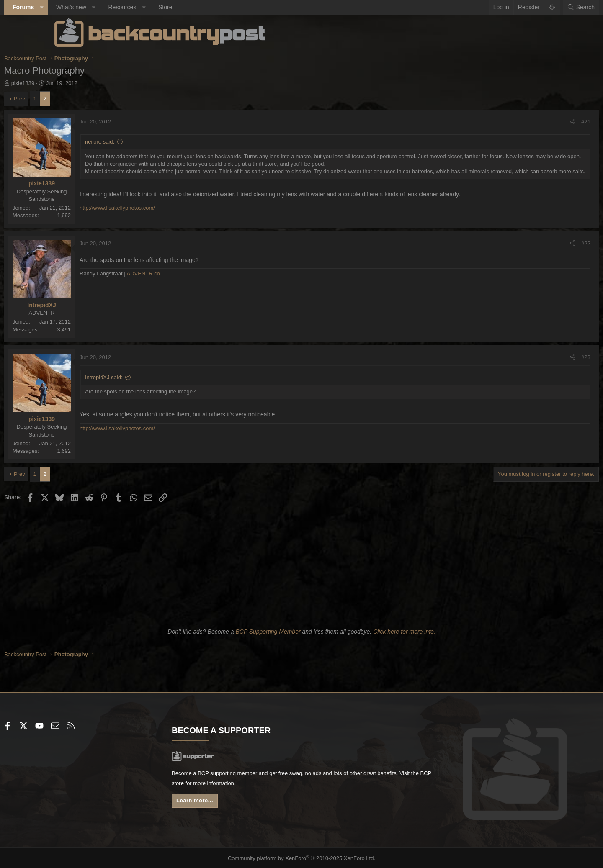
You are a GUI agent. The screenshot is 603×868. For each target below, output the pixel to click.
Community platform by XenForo (302, 858)
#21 (536, 122)
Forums (73, 7)
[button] (92, 8)
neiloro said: (150, 142)
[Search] (531, 8)
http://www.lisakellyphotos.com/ (167, 216)
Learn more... (222, 803)
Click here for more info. (404, 632)
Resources (172, 7)
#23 (536, 357)
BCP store (273, 785)
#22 (536, 243)
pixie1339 (73, 83)
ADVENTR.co (194, 274)
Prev (70, 99)
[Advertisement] (301, 563)
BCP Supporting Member (268, 632)
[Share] (522, 122)
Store (215, 7)
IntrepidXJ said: (154, 377)
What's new (121, 7)
